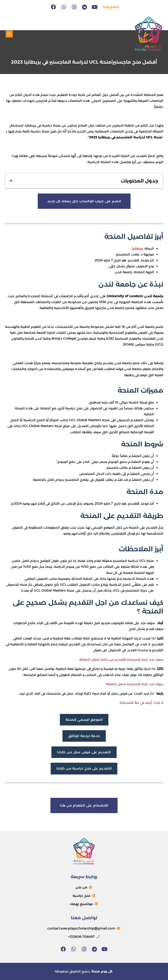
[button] (9, 34)
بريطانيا (137, 248)
